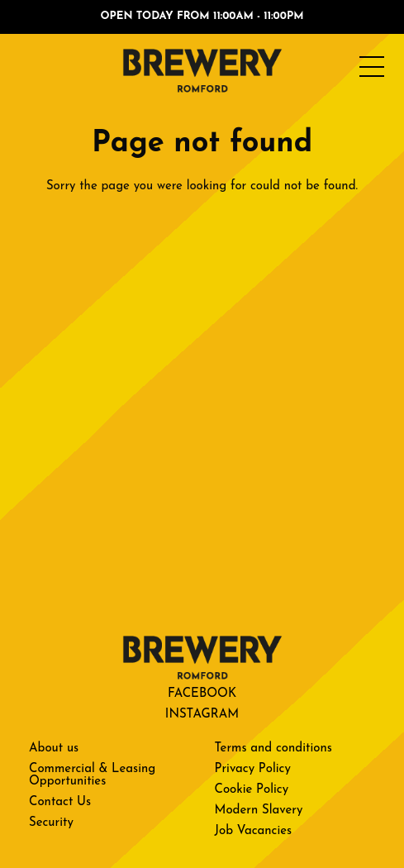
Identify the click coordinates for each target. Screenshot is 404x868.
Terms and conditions (273, 749)
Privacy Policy (253, 769)
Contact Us (60, 802)
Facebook (202, 694)
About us (54, 749)
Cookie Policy (252, 790)
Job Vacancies (254, 831)
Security (51, 823)
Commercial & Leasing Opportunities (92, 775)
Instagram (202, 715)
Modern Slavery (259, 811)
